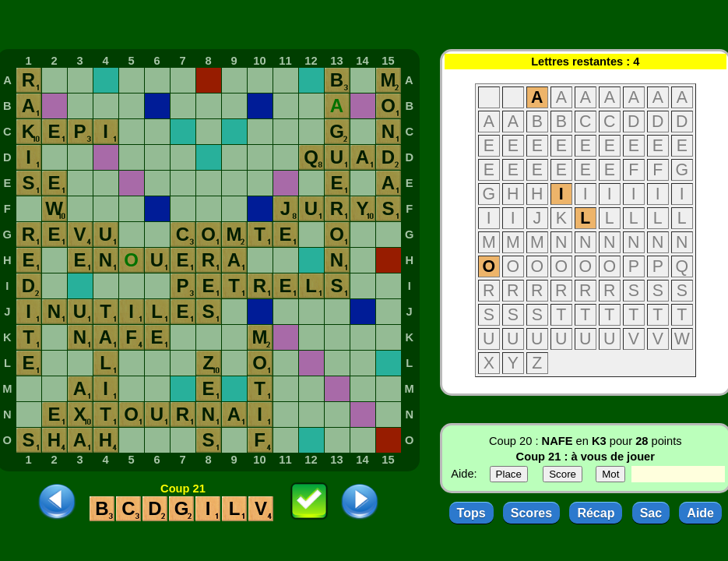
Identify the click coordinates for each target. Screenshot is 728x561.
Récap (596, 513)
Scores (531, 513)
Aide (700, 513)
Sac (651, 513)
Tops (471, 513)
